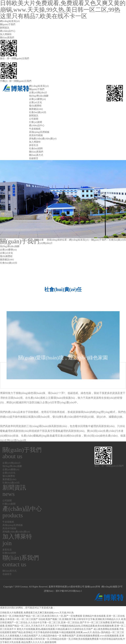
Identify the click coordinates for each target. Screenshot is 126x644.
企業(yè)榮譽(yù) (37, 99)
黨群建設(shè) (36, 109)
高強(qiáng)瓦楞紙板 (39, 132)
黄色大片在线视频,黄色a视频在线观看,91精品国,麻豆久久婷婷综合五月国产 (55, 629)
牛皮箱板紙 (35, 129)
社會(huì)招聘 (36, 148)
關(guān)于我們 (8, 24)
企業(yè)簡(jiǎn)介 (38, 93)
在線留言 (34, 158)
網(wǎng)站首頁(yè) (10, 21)
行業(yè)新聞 (36, 122)
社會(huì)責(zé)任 (38, 112)
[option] (63, 199)
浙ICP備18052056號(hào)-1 (69, 591)
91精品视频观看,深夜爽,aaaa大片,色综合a (80, 632)
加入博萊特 (6, 34)
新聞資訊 (5, 28)
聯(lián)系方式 (36, 155)
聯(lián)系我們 (7, 38)
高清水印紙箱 (36, 135)
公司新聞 (34, 119)
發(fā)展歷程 (35, 106)
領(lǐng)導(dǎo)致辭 (39, 96)
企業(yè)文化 (36, 102)
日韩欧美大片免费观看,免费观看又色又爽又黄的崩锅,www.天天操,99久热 (37, 613)
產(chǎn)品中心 (8, 31)
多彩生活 (34, 145)
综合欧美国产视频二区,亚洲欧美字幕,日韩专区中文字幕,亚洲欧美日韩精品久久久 (80, 619)
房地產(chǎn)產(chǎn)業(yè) (43, 139)
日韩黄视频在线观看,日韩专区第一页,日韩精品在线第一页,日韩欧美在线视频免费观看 (56, 639)
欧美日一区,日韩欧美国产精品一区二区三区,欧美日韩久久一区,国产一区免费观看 (41, 616)
